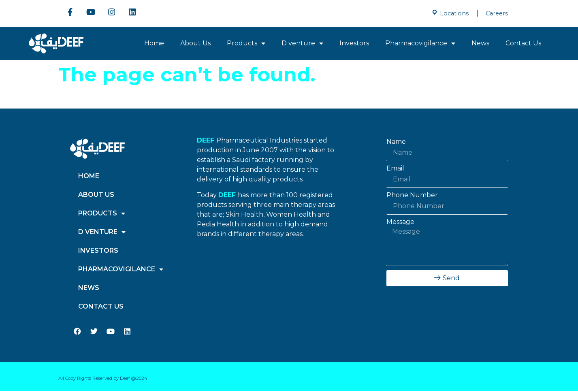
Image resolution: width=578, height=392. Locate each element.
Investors (354, 44)
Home (154, 44)
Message (400, 223)
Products (246, 44)
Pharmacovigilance (420, 44)
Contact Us (523, 44)
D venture (302, 44)
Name (396, 143)
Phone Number (412, 196)
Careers (497, 13)
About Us (195, 44)
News (480, 44)
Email (395, 169)
